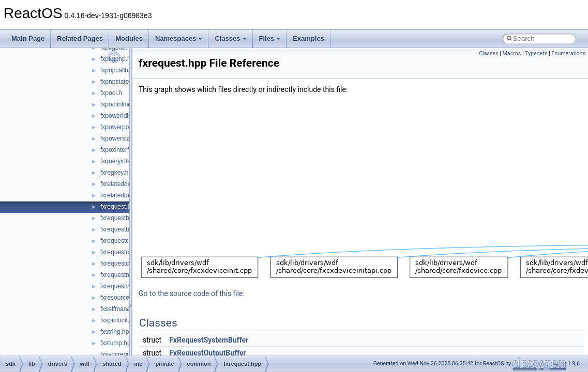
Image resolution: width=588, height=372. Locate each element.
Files (270, 38)
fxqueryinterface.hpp (129, 161)
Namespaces (179, 38)
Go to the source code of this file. (192, 293)
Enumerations (568, 53)
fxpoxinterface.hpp (126, 150)
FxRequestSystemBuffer (209, 340)
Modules (129, 38)
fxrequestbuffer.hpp (127, 229)
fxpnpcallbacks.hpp (127, 70)
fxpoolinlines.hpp (123, 104)
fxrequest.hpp (119, 207)
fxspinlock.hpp (120, 320)
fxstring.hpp (116, 332)
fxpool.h (111, 93)
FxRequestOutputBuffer (208, 353)
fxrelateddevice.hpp (127, 184)
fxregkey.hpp (118, 173)
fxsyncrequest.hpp (125, 354)
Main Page (28, 38)
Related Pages (80, 38)
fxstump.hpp (117, 343)
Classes (230, 38)
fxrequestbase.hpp (126, 218)
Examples (308, 38)
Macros (512, 53)
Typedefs (536, 53)
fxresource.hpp (121, 298)
